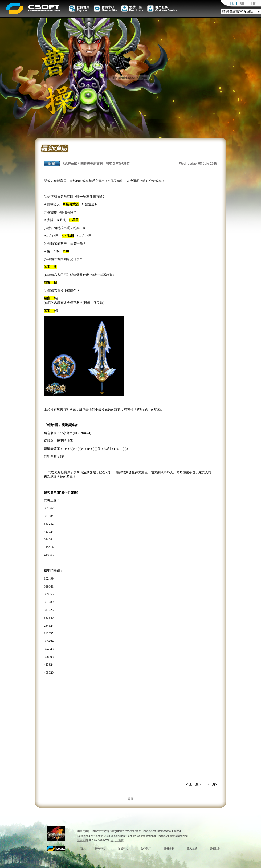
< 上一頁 (192, 784)
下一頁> (211, 784)
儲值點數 (215, 848)
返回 (130, 799)
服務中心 (123, 848)
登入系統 (192, 848)
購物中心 (100, 848)
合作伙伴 (146, 848)
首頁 (83, 848)
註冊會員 (169, 848)
